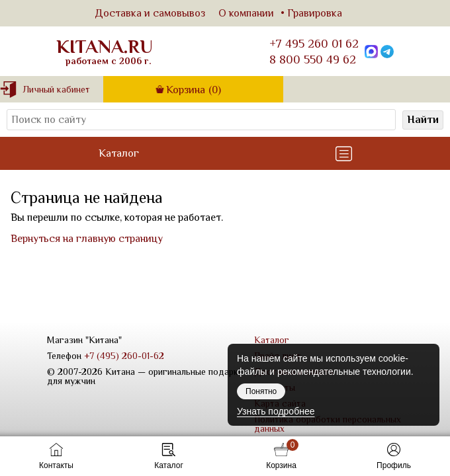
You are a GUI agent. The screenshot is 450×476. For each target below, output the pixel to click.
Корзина (194, 90)
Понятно (261, 391)
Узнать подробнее (276, 411)
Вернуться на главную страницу (87, 239)
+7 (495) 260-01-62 (124, 356)
